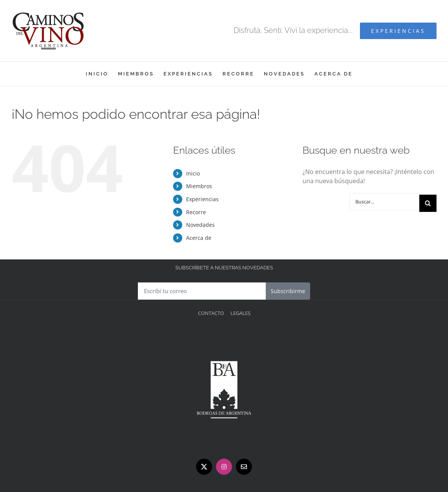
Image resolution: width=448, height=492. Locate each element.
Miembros (199, 186)
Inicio (193, 173)
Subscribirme (288, 291)
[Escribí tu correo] (202, 291)
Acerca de (199, 238)
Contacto (211, 313)
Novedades (200, 225)
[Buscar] (428, 203)
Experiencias (202, 199)
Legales (240, 313)
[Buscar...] (384, 202)
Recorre (196, 212)
